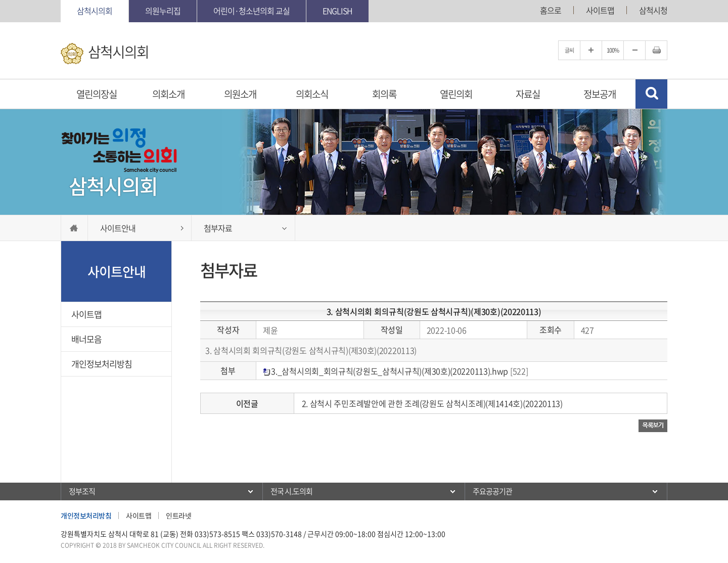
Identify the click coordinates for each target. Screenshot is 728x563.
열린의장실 (97, 94)
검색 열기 (651, 94)
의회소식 (312, 94)
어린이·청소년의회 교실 (252, 11)
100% (613, 50)
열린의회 (456, 94)
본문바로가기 (0, 0)
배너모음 (86, 339)
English (337, 11)
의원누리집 (163, 11)
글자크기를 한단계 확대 (591, 50)
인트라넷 (178, 515)
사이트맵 (600, 10)
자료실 (528, 94)
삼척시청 (653, 10)
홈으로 (551, 10)
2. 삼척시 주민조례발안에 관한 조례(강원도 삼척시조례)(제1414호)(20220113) (432, 403)
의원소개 (240, 94)
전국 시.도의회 (291, 491)
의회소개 (168, 94)
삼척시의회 (95, 11)
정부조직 (82, 491)
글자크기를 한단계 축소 (634, 50)
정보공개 (600, 94)
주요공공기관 (492, 491)
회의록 (384, 94)
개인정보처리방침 (102, 364)
